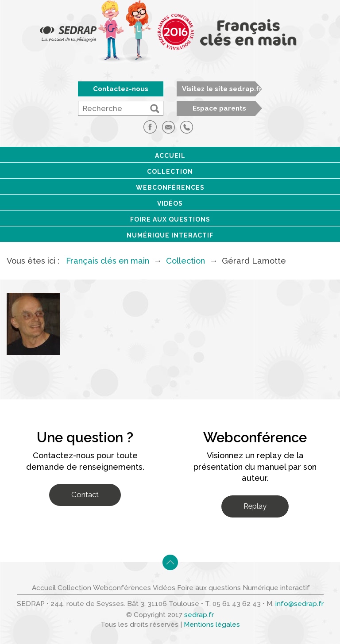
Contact (85, 494)
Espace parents (219, 108)
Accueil (170, 156)
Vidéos (170, 203)
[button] (155, 108)
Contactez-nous (121, 89)
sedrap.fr (199, 615)
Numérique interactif (170, 235)
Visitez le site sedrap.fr (222, 89)
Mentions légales (212, 625)
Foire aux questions (170, 219)
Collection (170, 172)
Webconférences (170, 188)
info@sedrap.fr (299, 604)
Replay (255, 506)
